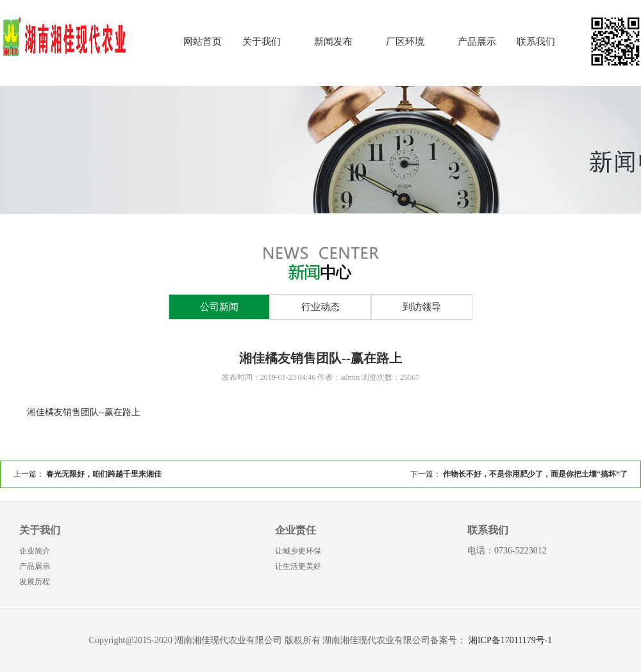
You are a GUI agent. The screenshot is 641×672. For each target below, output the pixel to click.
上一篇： (87, 474)
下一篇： (519, 474)
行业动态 (320, 307)
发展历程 (35, 582)
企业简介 (35, 551)
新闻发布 (333, 42)
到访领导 (422, 307)
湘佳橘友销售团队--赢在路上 (84, 412)
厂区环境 (405, 42)
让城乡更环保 (298, 551)
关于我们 (262, 42)
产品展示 (477, 42)
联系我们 (536, 42)
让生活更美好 (298, 566)
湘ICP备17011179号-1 (510, 640)
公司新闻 (219, 307)
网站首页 (203, 42)
